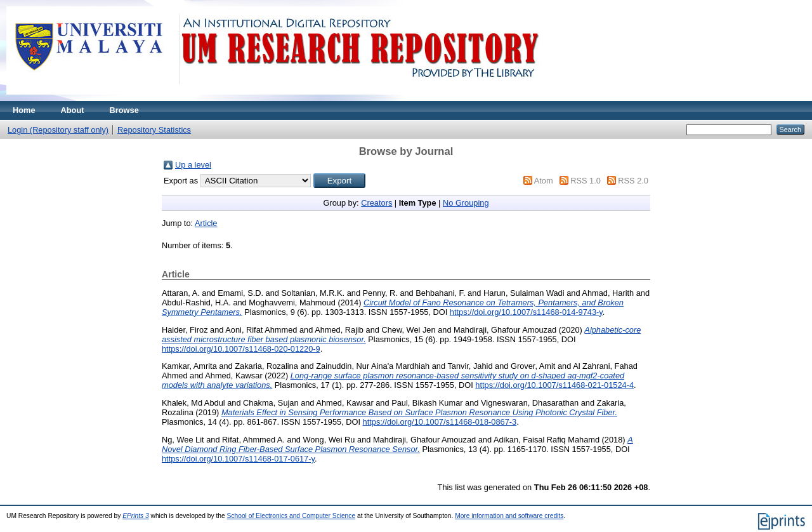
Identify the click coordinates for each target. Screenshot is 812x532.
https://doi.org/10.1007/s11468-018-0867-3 (440, 422)
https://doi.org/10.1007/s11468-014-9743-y (526, 312)
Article (206, 223)
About (73, 110)
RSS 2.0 (633, 181)
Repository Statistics (154, 130)
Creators (377, 203)
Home (24, 110)
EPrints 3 (136, 516)
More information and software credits (509, 516)
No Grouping (466, 203)
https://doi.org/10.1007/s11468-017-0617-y (238, 459)
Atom (544, 181)
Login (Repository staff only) (58, 130)
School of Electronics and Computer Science (291, 516)
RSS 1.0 (586, 181)
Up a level (193, 165)
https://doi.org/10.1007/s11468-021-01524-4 (554, 385)
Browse (124, 110)
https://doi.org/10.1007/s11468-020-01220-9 (241, 349)
